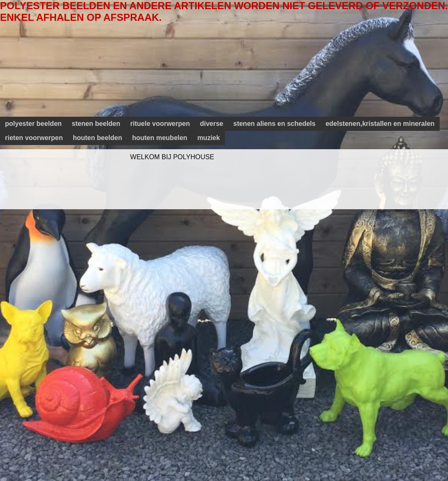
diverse (212, 124)
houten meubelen (160, 138)
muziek (208, 138)
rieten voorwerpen (34, 138)
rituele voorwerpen (160, 124)
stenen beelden (96, 124)
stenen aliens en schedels (274, 124)
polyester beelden (33, 124)
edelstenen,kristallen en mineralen (380, 124)
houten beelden (98, 138)
